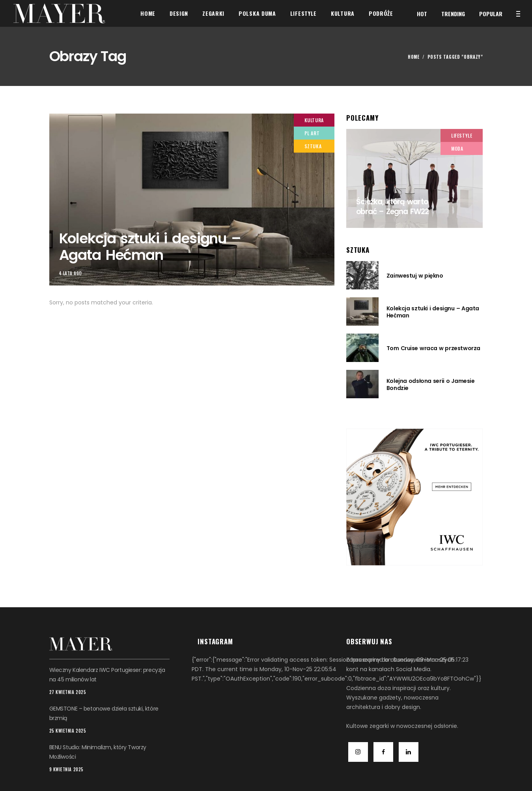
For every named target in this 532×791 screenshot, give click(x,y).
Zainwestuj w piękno (415, 276)
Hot (422, 14)
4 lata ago (71, 273)
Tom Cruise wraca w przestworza (433, 348)
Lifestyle (462, 135)
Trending (453, 14)
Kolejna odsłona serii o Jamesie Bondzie (431, 384)
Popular (491, 14)
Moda (457, 148)
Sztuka (313, 146)
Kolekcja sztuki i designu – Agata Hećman (150, 246)
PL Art (312, 133)
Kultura (314, 120)
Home (414, 57)
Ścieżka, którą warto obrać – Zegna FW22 (393, 207)
